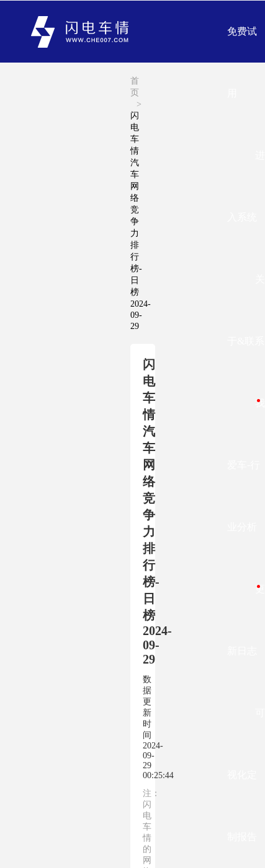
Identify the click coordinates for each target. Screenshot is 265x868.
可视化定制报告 (246, 775)
